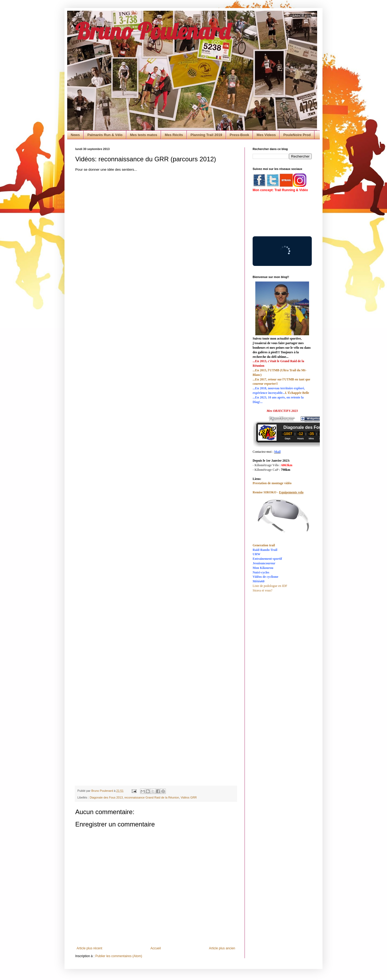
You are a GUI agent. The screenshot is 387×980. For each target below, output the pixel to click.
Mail (277, 452)
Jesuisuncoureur (264, 563)
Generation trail (264, 545)
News (75, 135)
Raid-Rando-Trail (265, 550)
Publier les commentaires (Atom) (119, 956)
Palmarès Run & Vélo (105, 135)
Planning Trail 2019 (206, 135)
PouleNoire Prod (297, 135)
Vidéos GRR (189, 797)
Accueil (156, 948)
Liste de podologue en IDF (270, 586)
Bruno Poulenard (153, 31)
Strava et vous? (262, 590)
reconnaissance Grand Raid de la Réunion (152, 797)
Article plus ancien (222, 948)
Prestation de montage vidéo (272, 483)
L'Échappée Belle (297, 393)
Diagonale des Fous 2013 (106, 797)
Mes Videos (266, 135)
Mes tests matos (144, 135)
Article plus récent (89, 948)
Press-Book (239, 135)
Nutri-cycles (261, 572)
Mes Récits (174, 135)
